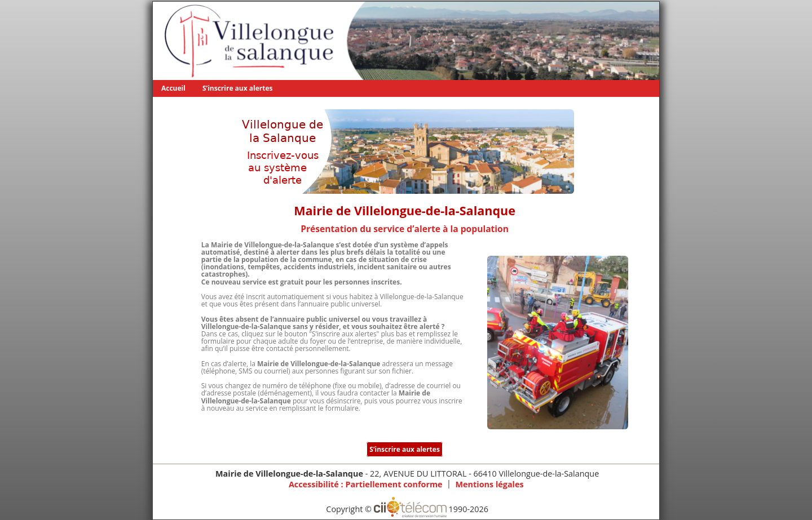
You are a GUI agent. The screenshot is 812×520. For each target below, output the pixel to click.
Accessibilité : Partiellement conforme (366, 484)
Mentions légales (489, 484)
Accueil (173, 88)
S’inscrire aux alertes (238, 88)
